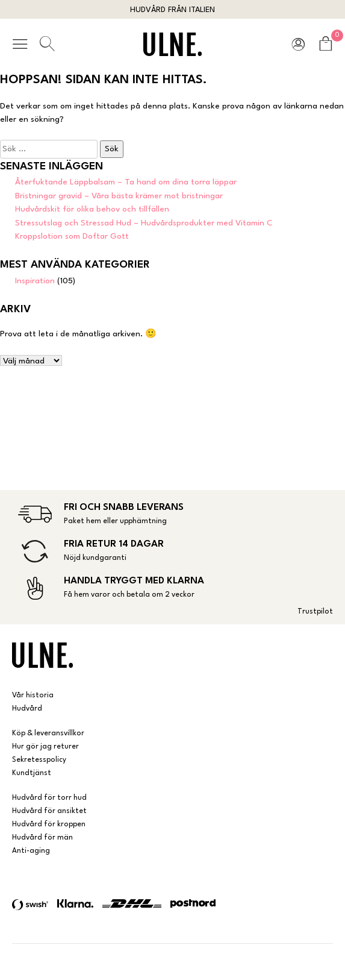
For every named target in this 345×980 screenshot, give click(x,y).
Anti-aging (31, 851)
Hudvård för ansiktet (49, 811)
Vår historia (33, 696)
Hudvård (27, 709)
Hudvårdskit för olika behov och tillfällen (92, 209)
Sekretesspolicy (39, 760)
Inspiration (35, 281)
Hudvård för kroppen (49, 825)
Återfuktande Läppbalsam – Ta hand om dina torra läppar (126, 182)
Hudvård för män (42, 838)
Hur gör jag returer (45, 747)
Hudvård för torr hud (49, 798)
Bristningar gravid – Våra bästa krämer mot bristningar (119, 196)
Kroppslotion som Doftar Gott (72, 236)
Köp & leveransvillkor (48, 733)
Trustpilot (315, 612)
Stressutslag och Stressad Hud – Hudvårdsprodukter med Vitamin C (144, 223)
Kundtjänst (32, 773)
